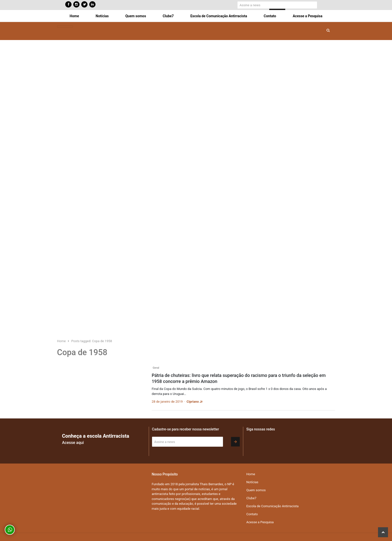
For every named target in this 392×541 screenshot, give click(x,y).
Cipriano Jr (194, 402)
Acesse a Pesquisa (307, 16)
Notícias (102, 16)
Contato (270, 16)
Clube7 (168, 16)
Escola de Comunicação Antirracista (219, 16)
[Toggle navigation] (65, 27)
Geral (156, 368)
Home (74, 16)
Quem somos (136, 16)
